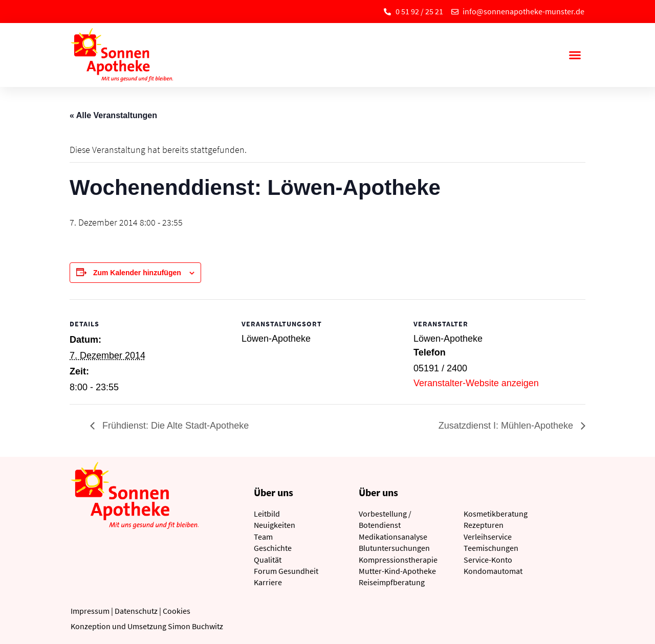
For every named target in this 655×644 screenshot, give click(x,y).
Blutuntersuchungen (394, 548)
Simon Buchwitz (195, 626)
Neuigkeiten (275, 525)
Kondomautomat (493, 571)
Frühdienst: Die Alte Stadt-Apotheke (174, 426)
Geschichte (273, 548)
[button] (575, 55)
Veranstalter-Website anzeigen (476, 383)
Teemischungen (491, 548)
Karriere (268, 582)
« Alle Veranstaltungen (113, 115)
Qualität (268, 560)
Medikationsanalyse (393, 537)
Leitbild (267, 514)
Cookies (177, 611)
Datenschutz (136, 611)
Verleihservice (488, 537)
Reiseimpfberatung (392, 582)
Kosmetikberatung (496, 514)
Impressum (90, 611)
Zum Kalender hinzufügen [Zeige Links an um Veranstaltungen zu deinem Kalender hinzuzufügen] (137, 273)
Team (263, 537)
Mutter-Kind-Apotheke (397, 571)
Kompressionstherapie (398, 560)
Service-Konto (488, 560)
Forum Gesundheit (286, 571)
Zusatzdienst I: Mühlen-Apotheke (507, 426)
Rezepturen (484, 525)
